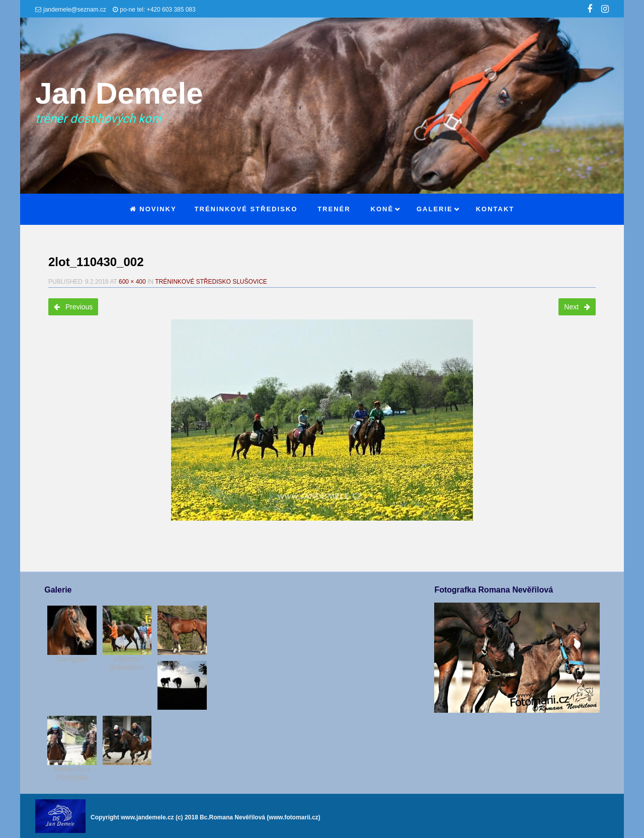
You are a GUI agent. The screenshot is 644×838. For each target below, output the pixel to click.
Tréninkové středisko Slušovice (211, 282)
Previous (73, 307)
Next (577, 307)
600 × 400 (132, 282)
